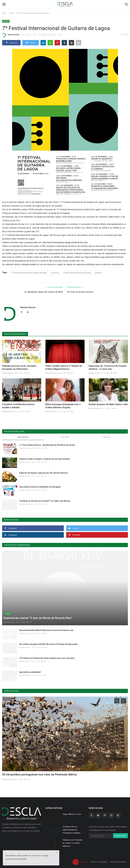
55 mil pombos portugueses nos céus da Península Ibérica (39, 774)
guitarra (98, 273)
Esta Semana (23, 437)
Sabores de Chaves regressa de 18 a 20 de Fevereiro (44, 473)
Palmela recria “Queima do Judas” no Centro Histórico (72, 843)
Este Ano (107, 437)
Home (4, 13)
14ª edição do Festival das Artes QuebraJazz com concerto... (48, 658)
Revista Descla (11, 35)
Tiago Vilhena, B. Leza (72, 814)
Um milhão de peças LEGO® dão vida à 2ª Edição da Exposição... (49, 644)
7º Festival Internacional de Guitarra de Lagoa (29, 273)
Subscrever (120, 836)
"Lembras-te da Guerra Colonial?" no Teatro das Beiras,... (46, 501)
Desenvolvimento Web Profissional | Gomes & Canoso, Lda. (47, 630)
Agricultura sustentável (30, 672)
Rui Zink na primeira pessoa (80, 292)
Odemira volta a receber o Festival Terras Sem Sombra (45, 459)
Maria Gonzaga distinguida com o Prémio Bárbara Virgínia (63, 406)
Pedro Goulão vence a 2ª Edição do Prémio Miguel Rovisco (64, 367)
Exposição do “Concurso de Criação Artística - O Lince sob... (108, 367)
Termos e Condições (99, 862)
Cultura (11, 13)
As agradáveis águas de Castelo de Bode (44, 292)
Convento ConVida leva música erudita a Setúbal (18, 406)
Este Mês (65, 437)
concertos (55, 273)
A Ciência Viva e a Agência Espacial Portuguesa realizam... (72, 830)
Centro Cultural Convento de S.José (77, 273)
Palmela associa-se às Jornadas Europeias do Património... (19, 367)
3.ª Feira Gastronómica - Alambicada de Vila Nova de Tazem (47, 445)
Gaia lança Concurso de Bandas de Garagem (40, 487)
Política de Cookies (118, 862)
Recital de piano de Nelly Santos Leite (108, 404)
